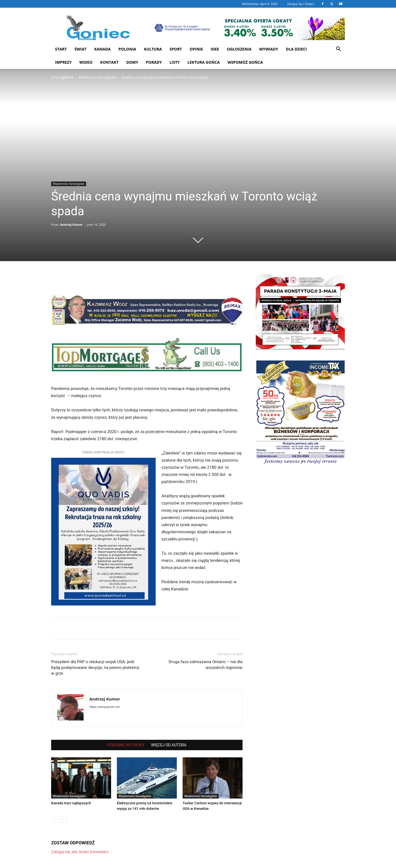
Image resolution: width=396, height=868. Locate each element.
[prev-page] (55, 820)
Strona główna (62, 77)
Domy (132, 62)
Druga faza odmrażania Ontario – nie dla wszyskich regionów (206, 665)
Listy (174, 62)
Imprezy (63, 62)
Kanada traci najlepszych (71, 803)
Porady (154, 62)
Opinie (196, 49)
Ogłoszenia (239, 49)
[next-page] (63, 820)
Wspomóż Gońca (245, 62)
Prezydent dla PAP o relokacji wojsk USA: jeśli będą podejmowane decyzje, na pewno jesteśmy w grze (95, 668)
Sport (176, 49)
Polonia (127, 49)
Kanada (102, 49)
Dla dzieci (296, 49)
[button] (338, 50)
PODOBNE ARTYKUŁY (126, 745)
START (61, 49)
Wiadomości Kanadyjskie (97, 77)
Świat (81, 49)
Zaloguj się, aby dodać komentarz (80, 852)
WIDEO (86, 62)
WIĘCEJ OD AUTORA (169, 745)
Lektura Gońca (204, 62)
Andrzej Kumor (71, 224)
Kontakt (109, 62)
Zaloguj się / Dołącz (301, 4)
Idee (215, 49)
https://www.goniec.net (105, 707)
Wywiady (269, 49)
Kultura (153, 49)
